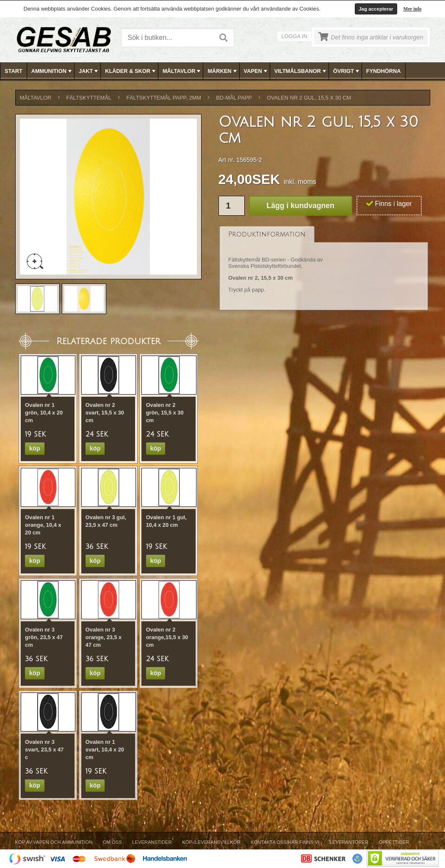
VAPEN (256, 71)
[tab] (267, 234)
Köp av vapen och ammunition (54, 842)
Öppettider (394, 842)
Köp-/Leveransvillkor (211, 842)
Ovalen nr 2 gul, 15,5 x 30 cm (309, 98)
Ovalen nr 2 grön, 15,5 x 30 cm (165, 413)
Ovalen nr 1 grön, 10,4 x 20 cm (44, 413)
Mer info (413, 9)
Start (14, 71)
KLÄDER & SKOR (131, 71)
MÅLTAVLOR (182, 71)
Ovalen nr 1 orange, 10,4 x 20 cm (43, 525)
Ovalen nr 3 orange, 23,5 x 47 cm (104, 637)
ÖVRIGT (347, 71)
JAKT (89, 71)
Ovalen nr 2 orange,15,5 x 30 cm (167, 637)
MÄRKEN (223, 71)
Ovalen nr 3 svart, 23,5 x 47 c (44, 750)
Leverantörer (349, 842)
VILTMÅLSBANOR (301, 71)
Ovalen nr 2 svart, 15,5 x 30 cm (105, 413)
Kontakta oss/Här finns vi (285, 842)
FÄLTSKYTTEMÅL (89, 98)
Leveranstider (152, 842)
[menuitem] (14, 71)
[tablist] (324, 268)
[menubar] (223, 71)
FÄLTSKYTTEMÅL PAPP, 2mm (164, 98)
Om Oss (112, 842)
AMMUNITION (52, 71)
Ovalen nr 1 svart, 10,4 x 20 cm (105, 750)
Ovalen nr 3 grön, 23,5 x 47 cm (44, 637)
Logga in (294, 36)
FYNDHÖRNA (384, 71)
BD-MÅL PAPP (234, 98)
